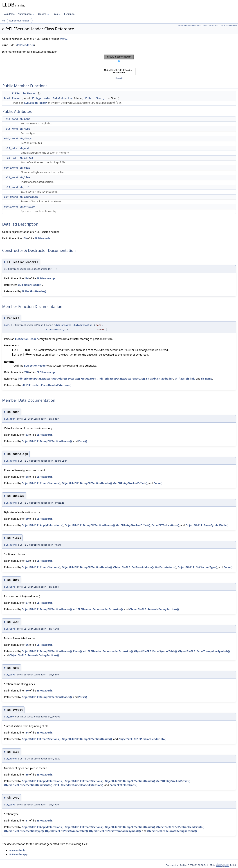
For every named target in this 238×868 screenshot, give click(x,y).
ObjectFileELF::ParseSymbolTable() (207, 525)
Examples (69, 14)
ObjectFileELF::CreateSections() (41, 483)
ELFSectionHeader (19, 21)
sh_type (25, 129)
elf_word (12, 119)
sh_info (25, 187)
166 (26, 645)
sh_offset (26, 158)
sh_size (25, 168)
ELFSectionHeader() (30, 285)
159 (24, 238)
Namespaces (26, 14)
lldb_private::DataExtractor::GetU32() (122, 379)
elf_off (13, 158)
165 (26, 775)
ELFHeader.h (26, 45)
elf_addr (12, 148)
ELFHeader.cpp (46, 278)
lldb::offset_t (95, 98)
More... (64, 39)
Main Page (9, 14)
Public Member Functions (189, 26)
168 (26, 477)
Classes (44, 14)
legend (119, 78)
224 (26, 278)
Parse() (83, 441)
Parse (16, 98)
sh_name (25, 119)
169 (26, 519)
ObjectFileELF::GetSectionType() (197, 567)
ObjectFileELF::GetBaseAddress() (133, 567)
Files (57, 14)
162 (26, 561)
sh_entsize (27, 207)
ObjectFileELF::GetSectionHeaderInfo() (142, 739)
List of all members (229, 26)
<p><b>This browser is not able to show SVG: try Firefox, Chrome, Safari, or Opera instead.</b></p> (119, 65)
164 (26, 732)
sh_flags (26, 138)
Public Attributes (211, 26)
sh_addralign (29, 197)
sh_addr (25, 148)
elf (4, 21)
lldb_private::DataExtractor (52, 98)
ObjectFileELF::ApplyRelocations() (42, 525)
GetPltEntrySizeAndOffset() (130, 483)
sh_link (25, 177)
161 (26, 820)
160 (26, 690)
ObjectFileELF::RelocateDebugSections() (154, 609)
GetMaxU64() (89, 379)
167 (26, 603)
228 (26, 372)
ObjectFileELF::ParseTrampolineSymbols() (204, 651)
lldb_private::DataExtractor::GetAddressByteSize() (49, 379)
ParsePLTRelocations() (165, 525)
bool (7, 98)
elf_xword (11, 138)
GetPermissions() (166, 567)
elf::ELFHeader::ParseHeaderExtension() (46, 385)
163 (26, 435)
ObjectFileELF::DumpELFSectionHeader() (47, 441)
